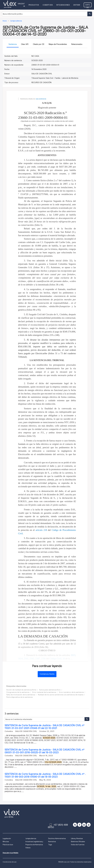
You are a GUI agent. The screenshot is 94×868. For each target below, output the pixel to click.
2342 (32, 659)
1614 (20, 659)
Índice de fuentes (78, 845)
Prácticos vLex (8, 845)
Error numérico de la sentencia (71, 692)
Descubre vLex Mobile (10, 853)
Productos (34, 5)
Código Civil (56, 659)
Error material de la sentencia (44, 692)
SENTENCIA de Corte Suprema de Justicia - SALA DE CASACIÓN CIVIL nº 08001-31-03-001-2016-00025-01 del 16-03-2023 (44, 751)
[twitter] (75, 825)
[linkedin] (84, 825)
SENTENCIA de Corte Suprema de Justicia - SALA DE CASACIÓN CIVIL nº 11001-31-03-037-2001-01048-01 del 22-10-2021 (44, 727)
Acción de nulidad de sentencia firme (21, 690)
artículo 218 (41, 530)
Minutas (6, 842)
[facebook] (79, 825)
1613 (73, 655)
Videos (28, 848)
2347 (38, 659)
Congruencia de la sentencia (18, 692)
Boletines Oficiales (78, 842)
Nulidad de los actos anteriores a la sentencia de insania (61, 695)
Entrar (77, 5)
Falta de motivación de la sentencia (21, 695)
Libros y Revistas (77, 838)
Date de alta (88, 5)
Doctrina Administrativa (57, 838)
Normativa (52, 842)
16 (64, 659)
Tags (50, 845)
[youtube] (89, 825)
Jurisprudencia (31, 838)
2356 (43, 659)
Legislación (7, 838)
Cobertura (48, 5)
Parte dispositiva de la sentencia (19, 697)
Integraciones (63, 5)
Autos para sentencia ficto (50, 690)
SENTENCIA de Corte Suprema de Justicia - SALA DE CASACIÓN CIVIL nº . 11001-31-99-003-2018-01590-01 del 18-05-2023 (45, 775)
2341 (26, 659)
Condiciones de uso (10, 862)
